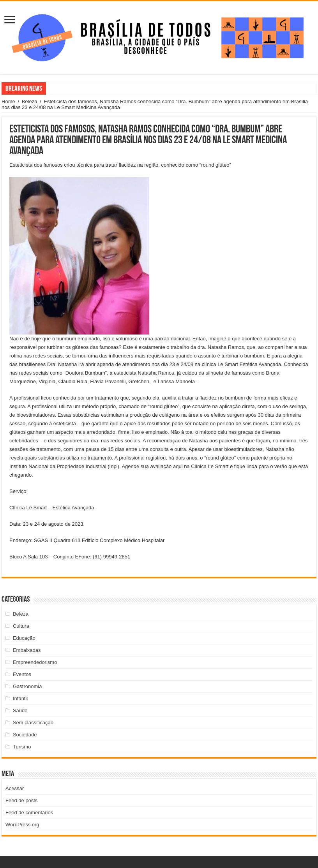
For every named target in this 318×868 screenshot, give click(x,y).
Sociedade (25, 735)
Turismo (22, 747)
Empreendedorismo (35, 662)
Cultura (21, 626)
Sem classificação (33, 723)
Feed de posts (21, 800)
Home (8, 101)
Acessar (15, 788)
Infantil (20, 698)
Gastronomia (27, 686)
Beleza (30, 101)
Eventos (22, 674)
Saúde (20, 710)
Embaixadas (27, 650)
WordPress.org (22, 825)
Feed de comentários (29, 813)
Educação (24, 638)
